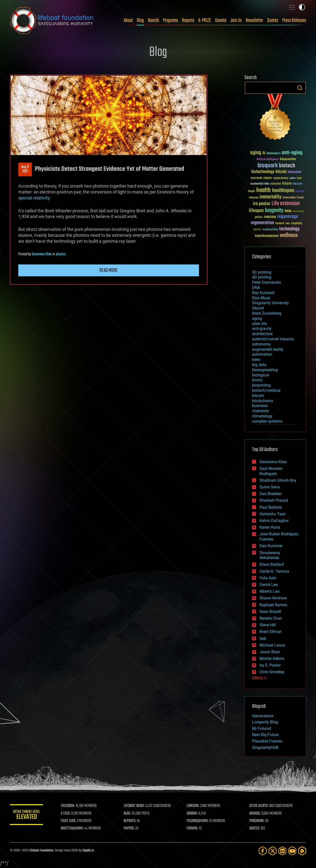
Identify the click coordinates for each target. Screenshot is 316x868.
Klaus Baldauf (272, 564)
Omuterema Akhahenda (270, 555)
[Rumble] (302, 851)
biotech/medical (266, 390)
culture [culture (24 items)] (293, 178)
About (128, 21)
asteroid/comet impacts (273, 339)
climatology (262, 416)
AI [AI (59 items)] (264, 153)
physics (61, 254)
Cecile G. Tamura (274, 571)
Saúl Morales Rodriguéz (271, 471)
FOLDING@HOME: (198, 821)
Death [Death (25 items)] (299, 178)
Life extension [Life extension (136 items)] (286, 204)
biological (261, 375)
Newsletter (254, 21)
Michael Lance (272, 645)
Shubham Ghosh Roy (278, 480)
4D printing (262, 277)
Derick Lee (268, 585)
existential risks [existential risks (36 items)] (260, 184)
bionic (257, 380)
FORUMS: (193, 828)
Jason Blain (270, 652)
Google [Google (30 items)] (252, 191)
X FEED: (67, 814)
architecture (262, 334)
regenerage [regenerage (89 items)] (288, 217)
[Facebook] (263, 851)
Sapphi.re (88, 851)
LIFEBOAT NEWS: (135, 806)
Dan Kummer (271, 546)
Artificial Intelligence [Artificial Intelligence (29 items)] (267, 160)
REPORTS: (131, 821)
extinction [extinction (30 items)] (276, 184)
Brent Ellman (271, 632)
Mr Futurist (262, 728)
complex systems (267, 421)
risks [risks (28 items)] (288, 223)
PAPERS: (130, 828)
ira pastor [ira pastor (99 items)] (262, 204)
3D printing (262, 272)
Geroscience (263, 716)
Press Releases (294, 21)
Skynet (258, 308)
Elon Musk (261, 298)
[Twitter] (273, 851)
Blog (140, 21)
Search (300, 88)
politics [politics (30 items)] (259, 217)
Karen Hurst (270, 527)
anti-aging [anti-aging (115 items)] (292, 153)
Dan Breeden (271, 494)
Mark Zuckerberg (267, 313)
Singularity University (270, 303)
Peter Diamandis (267, 282)
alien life (259, 324)
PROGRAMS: (257, 821)
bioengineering (265, 370)
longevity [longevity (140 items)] (274, 211)
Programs (170, 21)
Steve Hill (268, 625)
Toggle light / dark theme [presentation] (302, 7)
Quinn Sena (270, 487)
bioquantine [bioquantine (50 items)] (288, 159)
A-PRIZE (205, 21)
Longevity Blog (265, 722)
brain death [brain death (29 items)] (257, 178)
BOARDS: (255, 814)
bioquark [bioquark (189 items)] (268, 166)
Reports (188, 21)
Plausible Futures (267, 741)
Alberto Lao (269, 591)
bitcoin (258, 396)
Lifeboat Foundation (41, 851)
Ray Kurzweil (263, 293)
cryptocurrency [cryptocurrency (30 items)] (281, 178)
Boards (153, 21)
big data (259, 365)
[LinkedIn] (282, 851)
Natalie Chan (271, 618)
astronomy (261, 344)
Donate (221, 21)
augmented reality (268, 349)
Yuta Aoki (268, 578)
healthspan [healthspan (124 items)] (283, 191)
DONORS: (193, 814)
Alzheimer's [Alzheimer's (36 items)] (274, 154)
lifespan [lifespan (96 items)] (256, 211)
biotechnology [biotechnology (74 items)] (263, 172)
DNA (256, 288)
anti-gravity (262, 329)
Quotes (273, 21)
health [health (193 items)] (264, 190)
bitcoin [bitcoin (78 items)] (281, 172)
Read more (109, 270)
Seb (263, 639)
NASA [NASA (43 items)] (288, 211)
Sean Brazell (270, 612)
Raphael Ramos (273, 605)
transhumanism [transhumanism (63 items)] (267, 236)
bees (256, 359)
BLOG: (128, 814)
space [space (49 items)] (257, 229)
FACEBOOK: (69, 806)
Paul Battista (271, 507)
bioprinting (261, 385)
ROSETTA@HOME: (74, 828)
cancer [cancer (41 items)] (268, 178)
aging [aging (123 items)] (256, 153)
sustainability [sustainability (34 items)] (270, 230)
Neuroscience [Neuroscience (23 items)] (298, 212)
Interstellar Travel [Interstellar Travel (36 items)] (293, 198)
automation (262, 354)
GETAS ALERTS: (259, 806)
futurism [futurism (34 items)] (297, 184)
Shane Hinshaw (273, 598)
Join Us (236, 21)
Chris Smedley (272, 672)
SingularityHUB (265, 748)
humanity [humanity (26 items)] (300, 192)
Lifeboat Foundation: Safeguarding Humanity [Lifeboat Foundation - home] (52, 21)
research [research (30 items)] (280, 224)
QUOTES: (255, 828)
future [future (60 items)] (287, 184)
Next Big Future (265, 735)
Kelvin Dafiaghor (274, 521)
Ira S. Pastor (270, 665)
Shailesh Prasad (274, 500)
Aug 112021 (25, 169)
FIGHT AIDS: (70, 821)
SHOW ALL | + (260, 678)
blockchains (263, 401)
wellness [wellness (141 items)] (289, 236)
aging (257, 318)
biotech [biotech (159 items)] (287, 166)
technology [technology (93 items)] (289, 229)
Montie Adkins (272, 659)
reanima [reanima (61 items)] (270, 217)
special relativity (34, 198)
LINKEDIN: (194, 806)
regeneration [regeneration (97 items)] (262, 223)
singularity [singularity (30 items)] (297, 224)
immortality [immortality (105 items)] (270, 197)
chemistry (261, 411)
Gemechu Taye (272, 514)
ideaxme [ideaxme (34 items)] (254, 198)
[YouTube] (292, 851)
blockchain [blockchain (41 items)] (295, 172)
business (260, 406)
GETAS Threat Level (27, 815)
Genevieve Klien (42, 254)
